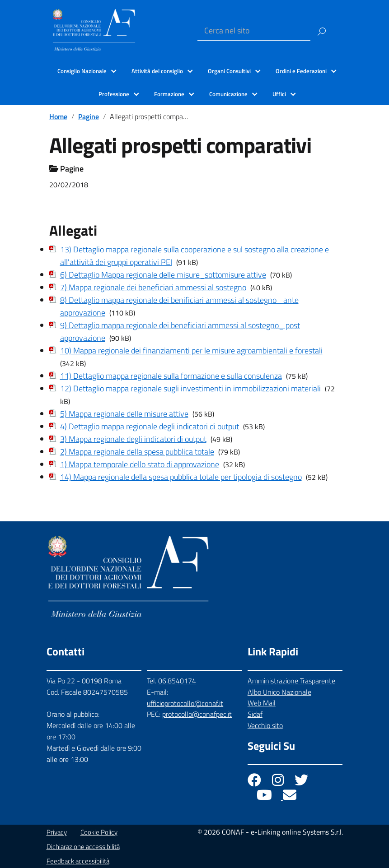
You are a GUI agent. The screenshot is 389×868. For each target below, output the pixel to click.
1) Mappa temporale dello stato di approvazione (140, 464)
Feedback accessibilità (78, 861)
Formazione (169, 94)
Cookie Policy (99, 832)
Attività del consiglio (157, 71)
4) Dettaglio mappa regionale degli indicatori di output (150, 426)
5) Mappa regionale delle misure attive (124, 414)
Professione (114, 94)
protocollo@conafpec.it (197, 714)
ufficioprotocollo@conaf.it (185, 703)
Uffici (279, 94)
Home (58, 116)
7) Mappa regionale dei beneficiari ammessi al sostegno (153, 287)
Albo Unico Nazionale (279, 692)
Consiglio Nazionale (82, 71)
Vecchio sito (265, 725)
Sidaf (255, 714)
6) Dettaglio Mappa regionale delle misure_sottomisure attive (163, 275)
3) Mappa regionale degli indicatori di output (133, 439)
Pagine (89, 116)
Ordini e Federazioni (301, 71)
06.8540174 (177, 681)
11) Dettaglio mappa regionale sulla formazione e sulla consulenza (171, 376)
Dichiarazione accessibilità (83, 847)
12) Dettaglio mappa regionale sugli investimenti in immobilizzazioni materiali (190, 388)
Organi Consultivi (229, 71)
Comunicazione (228, 94)
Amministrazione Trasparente (291, 681)
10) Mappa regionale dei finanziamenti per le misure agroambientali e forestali (191, 350)
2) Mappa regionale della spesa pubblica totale (137, 452)
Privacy (57, 832)
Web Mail (262, 703)
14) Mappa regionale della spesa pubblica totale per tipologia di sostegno (181, 477)
